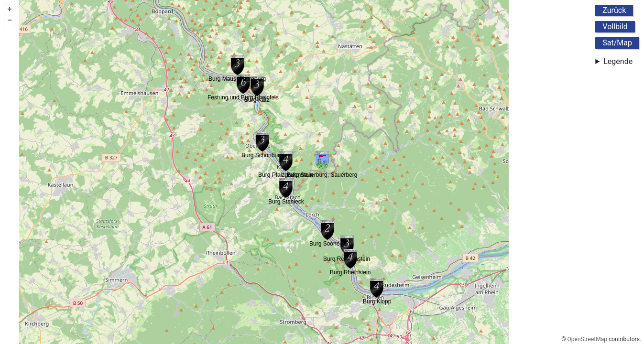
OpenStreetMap (587, 339)
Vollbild (615, 27)
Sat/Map (617, 43)
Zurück (614, 10)
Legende (618, 61)
